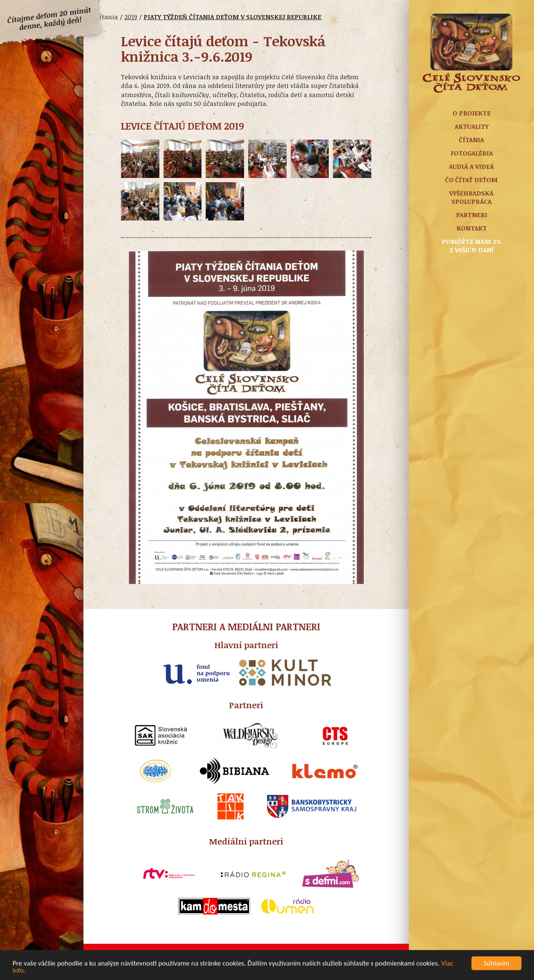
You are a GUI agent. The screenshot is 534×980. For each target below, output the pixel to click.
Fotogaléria (472, 153)
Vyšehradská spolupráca (471, 197)
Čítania (471, 140)
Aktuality (472, 126)
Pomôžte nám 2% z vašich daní (472, 246)
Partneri (472, 215)
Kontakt (472, 228)
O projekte (472, 113)
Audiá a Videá (471, 166)
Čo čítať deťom (471, 180)
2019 (131, 17)
